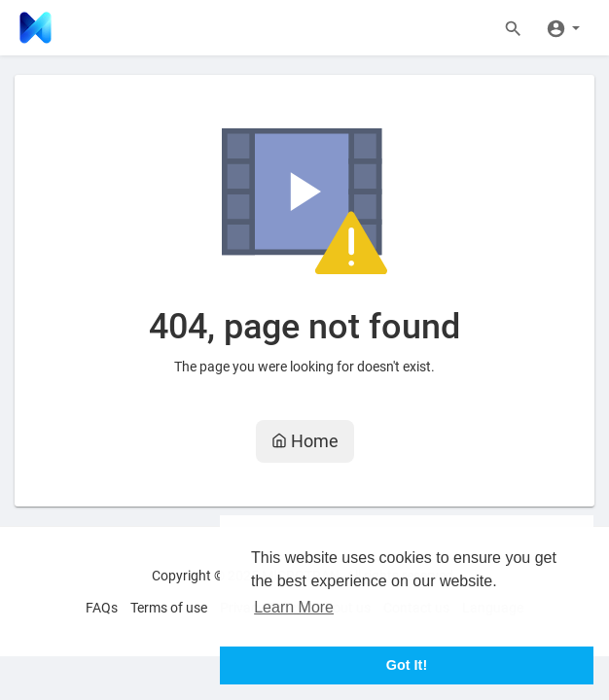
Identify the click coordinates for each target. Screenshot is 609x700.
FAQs (102, 608)
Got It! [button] (407, 665)
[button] (563, 27)
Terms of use (169, 608)
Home (305, 441)
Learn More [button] (294, 607)
